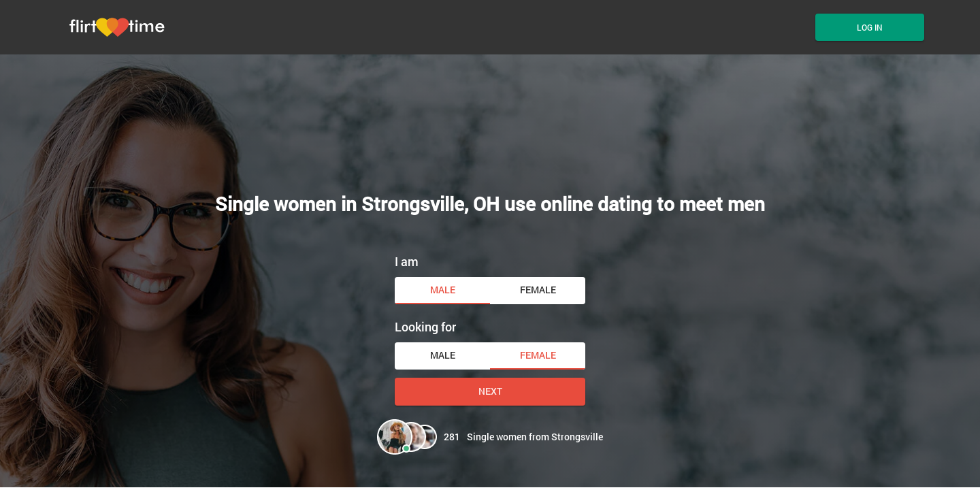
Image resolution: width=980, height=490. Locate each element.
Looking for (425, 327)
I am (407, 261)
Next (490, 391)
